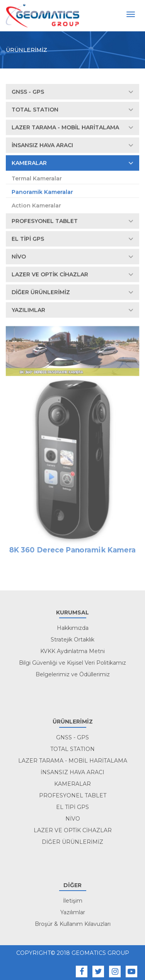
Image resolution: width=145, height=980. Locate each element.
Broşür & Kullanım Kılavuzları (73, 924)
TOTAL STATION (72, 110)
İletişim (73, 901)
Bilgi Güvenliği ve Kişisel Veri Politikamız (72, 663)
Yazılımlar (73, 912)
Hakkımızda (73, 628)
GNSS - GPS (72, 92)
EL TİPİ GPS (72, 239)
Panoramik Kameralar (42, 192)
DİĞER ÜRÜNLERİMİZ (72, 292)
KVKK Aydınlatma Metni (72, 651)
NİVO (72, 257)
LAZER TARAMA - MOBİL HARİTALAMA (72, 128)
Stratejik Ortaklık (72, 640)
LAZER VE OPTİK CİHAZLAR (72, 275)
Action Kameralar (36, 206)
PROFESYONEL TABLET (72, 221)
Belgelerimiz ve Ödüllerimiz (73, 674)
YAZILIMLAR (72, 310)
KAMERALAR (72, 163)
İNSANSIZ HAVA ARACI (72, 145)
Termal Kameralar (37, 179)
